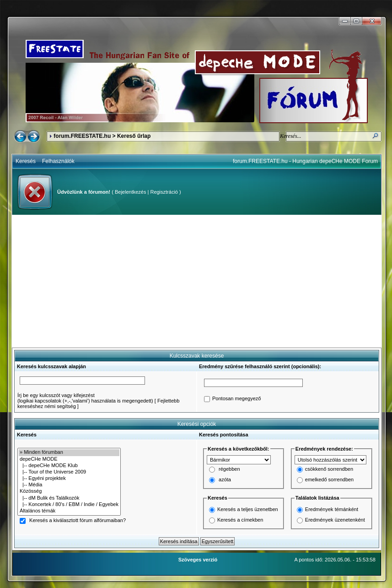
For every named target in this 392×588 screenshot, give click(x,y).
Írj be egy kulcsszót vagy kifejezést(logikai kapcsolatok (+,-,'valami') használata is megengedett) (85, 398)
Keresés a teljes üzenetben (248, 509)
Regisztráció (164, 192)
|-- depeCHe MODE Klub (69, 466)
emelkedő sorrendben (329, 480)
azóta (225, 480)
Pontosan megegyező (236, 399)
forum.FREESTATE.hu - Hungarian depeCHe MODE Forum (305, 161)
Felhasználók (58, 161)
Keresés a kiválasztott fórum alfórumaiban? (78, 521)
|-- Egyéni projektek (69, 479)
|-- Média (69, 485)
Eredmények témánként (332, 509)
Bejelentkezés (131, 192)
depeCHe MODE (69, 459)
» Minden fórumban (69, 452)
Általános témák (69, 511)
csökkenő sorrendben (329, 469)
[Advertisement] (197, 281)
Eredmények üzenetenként (335, 520)
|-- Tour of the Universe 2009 (69, 472)
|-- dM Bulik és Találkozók (69, 498)
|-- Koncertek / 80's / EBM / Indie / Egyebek (69, 505)
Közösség (69, 491)
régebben (229, 469)
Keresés (26, 161)
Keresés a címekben (240, 520)
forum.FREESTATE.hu (82, 136)
